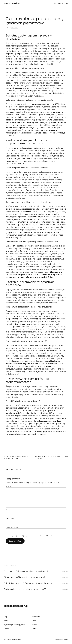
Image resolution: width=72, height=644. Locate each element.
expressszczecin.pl (12, 3)
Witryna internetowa (12, 527)
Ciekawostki (14, 28)
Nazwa (8, 510)
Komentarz (9, 486)
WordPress (65, 639)
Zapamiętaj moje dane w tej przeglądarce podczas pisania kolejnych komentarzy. (31, 536)
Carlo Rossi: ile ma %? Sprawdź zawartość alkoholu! (16, 457)
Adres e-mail (10, 519)
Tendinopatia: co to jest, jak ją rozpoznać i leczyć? (25, 589)
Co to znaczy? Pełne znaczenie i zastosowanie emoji (26, 571)
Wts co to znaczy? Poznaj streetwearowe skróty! (24, 577)
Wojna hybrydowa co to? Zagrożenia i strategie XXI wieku (28, 583)
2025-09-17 (65, 571)
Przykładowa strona (61, 3)
